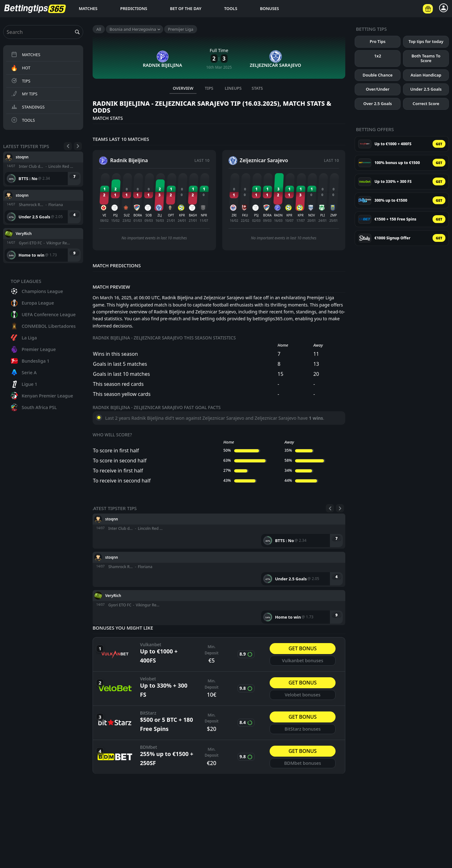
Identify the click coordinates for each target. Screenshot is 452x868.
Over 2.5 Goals (378, 104)
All (99, 29)
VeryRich (24, 233)
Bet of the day (186, 8)
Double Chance (377, 75)
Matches (88, 8)
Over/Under (377, 89)
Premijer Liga (181, 29)
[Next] (78, 146)
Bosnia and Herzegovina (133, 29)
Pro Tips (378, 41)
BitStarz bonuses (302, 731)
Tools (231, 8)
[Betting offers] (428, 9)
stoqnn (22, 157)
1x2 (378, 56)
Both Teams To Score (426, 58)
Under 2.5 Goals (426, 89)
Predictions (134, 8)
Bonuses (269, 8)
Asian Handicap (426, 75)
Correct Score (426, 104)
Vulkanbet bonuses (302, 663)
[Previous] (68, 146)
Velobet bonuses (303, 697)
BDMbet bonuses (303, 765)
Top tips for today (426, 41)
